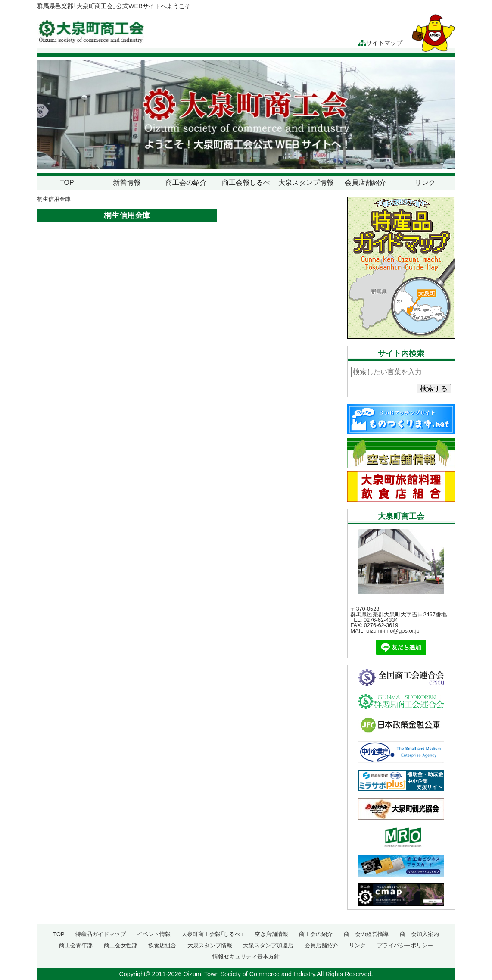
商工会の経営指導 (366, 934)
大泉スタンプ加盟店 (268, 945)
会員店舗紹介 (365, 183)
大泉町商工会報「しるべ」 (212, 934)
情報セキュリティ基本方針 (246, 957)
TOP (67, 183)
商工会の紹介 (186, 183)
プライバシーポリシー (405, 945)
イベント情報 (154, 934)
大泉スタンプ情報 (306, 183)
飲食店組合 (162, 945)
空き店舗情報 (271, 934)
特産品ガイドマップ (101, 934)
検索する (434, 389)
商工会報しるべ (246, 183)
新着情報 (127, 183)
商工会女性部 (121, 945)
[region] (246, 115)
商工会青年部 (76, 945)
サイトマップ (380, 43)
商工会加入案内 (419, 934)
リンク (425, 183)
